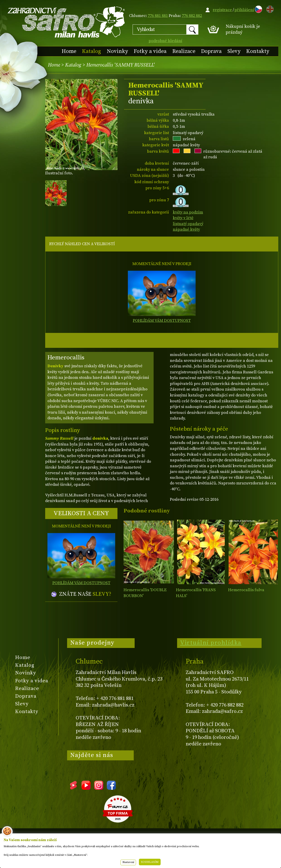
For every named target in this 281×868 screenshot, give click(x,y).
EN (269, 8)
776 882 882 (192, 16)
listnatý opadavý (188, 224)
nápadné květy (186, 229)
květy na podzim (188, 212)
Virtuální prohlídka (211, 643)
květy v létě (183, 218)
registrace (222, 10)
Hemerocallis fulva (246, 590)
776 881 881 (158, 16)
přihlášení (244, 10)
